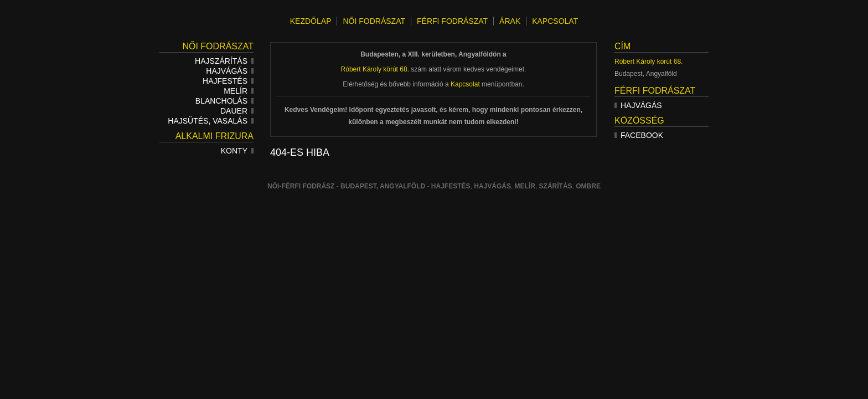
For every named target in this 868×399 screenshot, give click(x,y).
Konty (237, 151)
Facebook (639, 135)
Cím (622, 46)
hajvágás (492, 186)
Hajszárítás (224, 61)
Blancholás (224, 101)
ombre (588, 186)
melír (525, 186)
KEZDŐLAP (311, 21)
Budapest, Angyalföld (383, 186)
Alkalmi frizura (215, 136)
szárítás (556, 186)
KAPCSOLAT (555, 21)
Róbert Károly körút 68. (649, 62)
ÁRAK (510, 21)
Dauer (237, 111)
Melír (239, 91)
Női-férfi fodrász (301, 186)
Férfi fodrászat (655, 91)
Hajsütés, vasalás (211, 121)
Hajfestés (228, 81)
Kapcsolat (465, 84)
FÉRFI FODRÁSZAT (452, 21)
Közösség (639, 121)
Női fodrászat (218, 46)
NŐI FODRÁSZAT (374, 21)
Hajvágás (230, 71)
